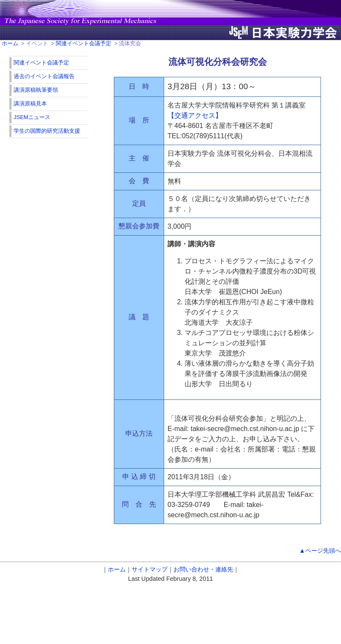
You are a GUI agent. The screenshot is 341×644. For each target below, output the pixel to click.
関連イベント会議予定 (84, 43)
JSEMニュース (32, 117)
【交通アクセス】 (195, 115)
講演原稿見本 (30, 103)
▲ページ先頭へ (320, 551)
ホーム (10, 43)
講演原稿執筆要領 (36, 90)
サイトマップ (150, 569)
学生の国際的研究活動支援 (47, 131)
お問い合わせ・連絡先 (203, 569)
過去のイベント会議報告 (44, 76)
